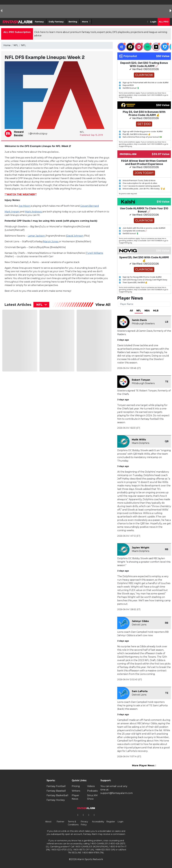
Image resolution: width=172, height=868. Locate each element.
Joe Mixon (25, 206)
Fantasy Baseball (56, 791)
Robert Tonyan (141, 380)
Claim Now (144, 75)
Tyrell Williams (95, 253)
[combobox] (41, 305)
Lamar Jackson (37, 236)
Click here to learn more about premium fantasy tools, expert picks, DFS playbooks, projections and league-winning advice (101, 34)
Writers (76, 791)
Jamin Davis (139, 320)
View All (103, 305)
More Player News (144, 766)
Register (111, 822)
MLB (156, 311)
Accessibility (98, 822)
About (48, 822)
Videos (91, 786)
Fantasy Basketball (57, 795)
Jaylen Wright (141, 548)
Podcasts (92, 791)
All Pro (164, 22)
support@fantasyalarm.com (117, 793)
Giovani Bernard (90, 206)
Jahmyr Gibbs (140, 621)
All (131, 311)
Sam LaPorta (140, 691)
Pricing (76, 786)
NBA (147, 311)
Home (7, 45)
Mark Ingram (12, 212)
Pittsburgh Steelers (143, 324)
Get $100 (144, 124)
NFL (16, 45)
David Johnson (75, 236)
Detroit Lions (139, 625)
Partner (60, 822)
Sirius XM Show (92, 797)
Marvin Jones (51, 242)
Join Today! (144, 173)
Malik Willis (139, 440)
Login (153, 22)
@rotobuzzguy (38, 134)
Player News (75, 797)
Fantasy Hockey (56, 800)
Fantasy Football (56, 786)
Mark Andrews (34, 212)
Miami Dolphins (141, 443)
